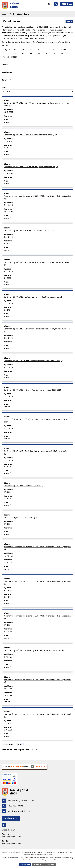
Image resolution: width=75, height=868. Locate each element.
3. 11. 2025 (8, 524)
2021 (47, 53)
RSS (69, 21)
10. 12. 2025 (8, 460)
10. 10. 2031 (8, 597)
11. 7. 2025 (8, 625)
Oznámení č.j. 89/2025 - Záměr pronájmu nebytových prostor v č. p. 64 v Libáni (35, 421)
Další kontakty (11, 818)
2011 (32, 50)
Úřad (12, 14)
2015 (64, 50)
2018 (22, 53)
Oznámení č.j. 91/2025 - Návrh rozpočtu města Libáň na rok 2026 (33, 361)
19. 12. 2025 (8, 205)
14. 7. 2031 (8, 632)
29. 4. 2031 (8, 695)
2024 (7, 57)
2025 (15, 57)
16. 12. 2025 (8, 303)
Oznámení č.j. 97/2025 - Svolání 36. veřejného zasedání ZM (31, 167)
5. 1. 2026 (7, 243)
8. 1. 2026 (7, 467)
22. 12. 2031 (8, 212)
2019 (30, 53)
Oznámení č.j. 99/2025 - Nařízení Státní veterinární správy (30, 135)
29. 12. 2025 (8, 112)
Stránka (10, 744)
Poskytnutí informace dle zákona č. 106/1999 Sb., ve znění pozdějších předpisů (37, 197)
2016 (6, 53)
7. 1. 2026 (7, 148)
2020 (39, 53)
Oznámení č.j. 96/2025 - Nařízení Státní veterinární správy (30, 230)
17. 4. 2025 (8, 723)
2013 (48, 50)
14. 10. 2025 (8, 556)
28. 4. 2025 (8, 689)
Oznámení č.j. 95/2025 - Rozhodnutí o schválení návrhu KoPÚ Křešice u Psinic (37, 264)
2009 (16, 50)
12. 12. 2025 (8, 338)
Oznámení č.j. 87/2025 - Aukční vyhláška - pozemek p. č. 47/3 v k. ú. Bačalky (36, 452)
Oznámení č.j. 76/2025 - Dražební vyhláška (23, 486)
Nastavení (50, 864)
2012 (40, 50)
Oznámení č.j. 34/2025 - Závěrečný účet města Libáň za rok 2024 (34, 650)
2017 (14, 53)
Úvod (4, 14)
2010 (24, 50)
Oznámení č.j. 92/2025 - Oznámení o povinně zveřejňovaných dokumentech (37, 330)
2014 (56, 50)
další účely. (48, 855)
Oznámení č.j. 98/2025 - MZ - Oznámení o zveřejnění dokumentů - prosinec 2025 (36, 104)
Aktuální (7, 122)
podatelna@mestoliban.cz (19, 811)
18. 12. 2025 (8, 272)
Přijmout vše (25, 864)
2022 (55, 53)
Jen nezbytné (38, 864)
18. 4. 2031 (8, 730)
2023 (64, 53)
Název (5, 65)
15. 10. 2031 (8, 562)
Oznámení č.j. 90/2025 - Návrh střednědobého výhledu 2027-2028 (34, 390)
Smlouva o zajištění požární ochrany (21, 518)
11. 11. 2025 (8, 492)
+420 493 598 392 (15, 806)
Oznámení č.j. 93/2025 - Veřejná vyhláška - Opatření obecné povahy (35, 297)
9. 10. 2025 (8, 590)
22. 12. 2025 (8, 141)
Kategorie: (6, 49)
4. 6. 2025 (8, 657)
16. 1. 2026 (8, 310)
